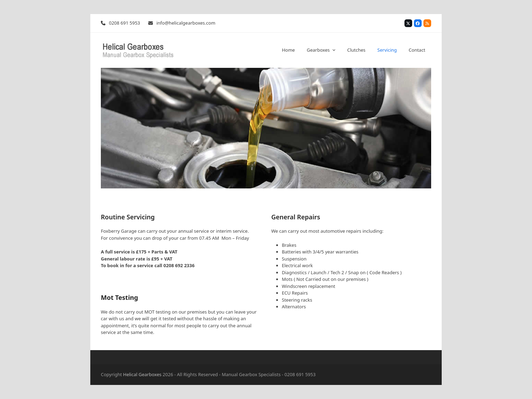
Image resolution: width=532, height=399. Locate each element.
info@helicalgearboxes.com (186, 23)
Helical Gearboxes (142, 374)
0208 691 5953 (125, 23)
